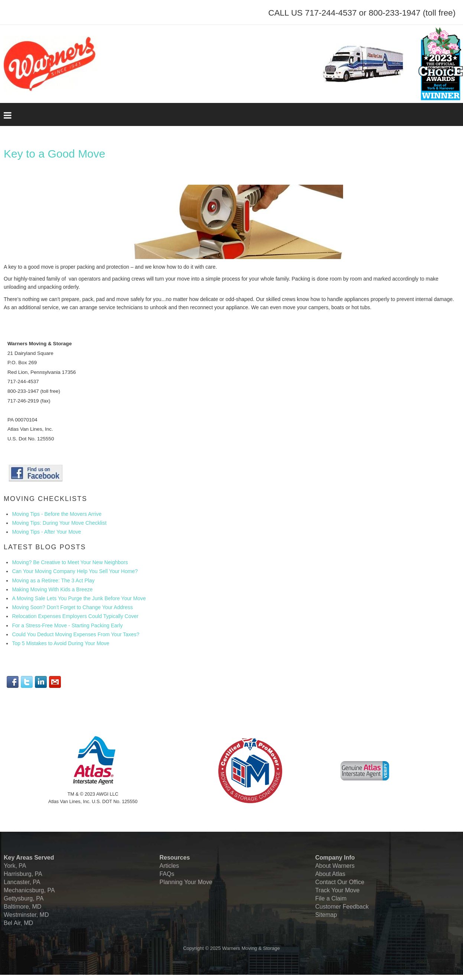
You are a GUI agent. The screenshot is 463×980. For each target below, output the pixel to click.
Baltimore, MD (22, 907)
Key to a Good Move (55, 154)
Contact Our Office (340, 882)
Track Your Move (337, 890)
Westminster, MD (26, 915)
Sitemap (326, 915)
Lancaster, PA (22, 882)
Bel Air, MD (18, 923)
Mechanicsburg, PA (29, 890)
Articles (169, 866)
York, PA (15, 866)
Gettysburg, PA (24, 898)
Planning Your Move (186, 882)
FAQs (167, 874)
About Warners (335, 866)
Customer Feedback (342, 907)
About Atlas (330, 874)
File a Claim (331, 898)
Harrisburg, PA (23, 874)
